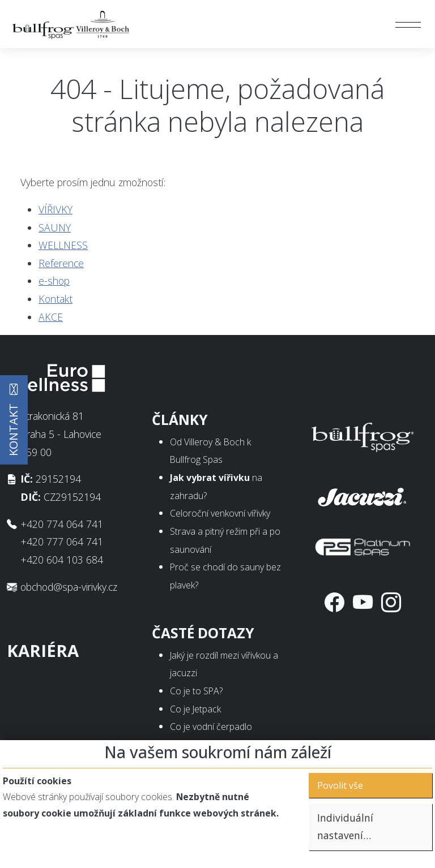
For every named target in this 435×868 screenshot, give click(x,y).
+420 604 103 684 (62, 560)
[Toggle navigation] (408, 24)
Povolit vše (340, 785)
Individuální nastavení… (345, 827)
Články (180, 420)
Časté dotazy (203, 633)
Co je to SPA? (196, 691)
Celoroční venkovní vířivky (220, 513)
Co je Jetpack (195, 709)
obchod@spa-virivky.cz (69, 587)
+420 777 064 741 (62, 542)
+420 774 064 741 (62, 524)
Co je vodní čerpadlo (211, 727)
